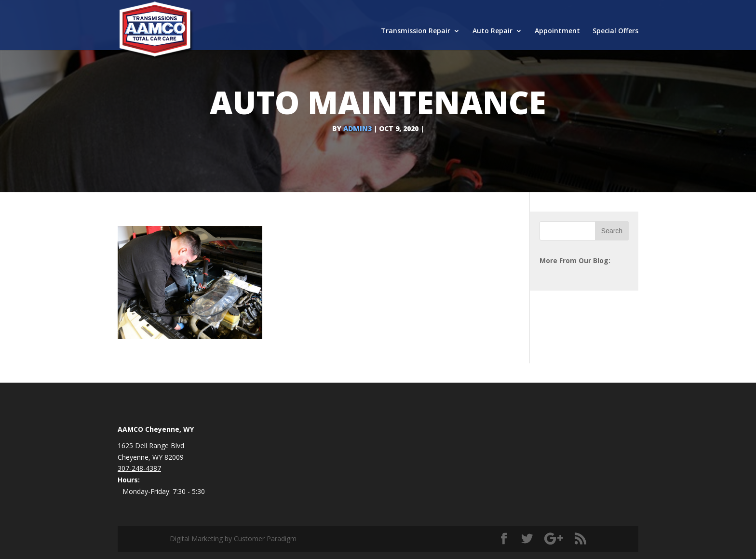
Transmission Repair (416, 31)
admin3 (358, 128)
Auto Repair (493, 31)
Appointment (557, 31)
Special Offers (615, 31)
